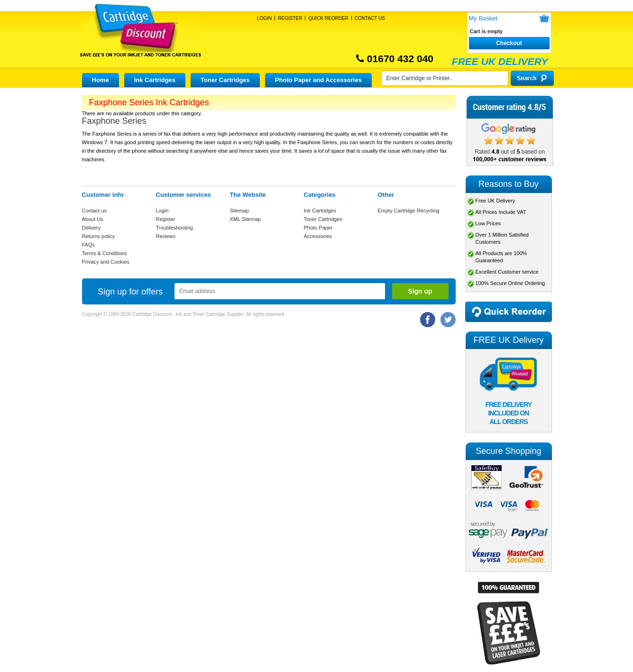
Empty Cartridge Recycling (409, 211)
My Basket (483, 18)
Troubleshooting (174, 228)
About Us (93, 219)
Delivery (92, 228)
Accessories (318, 236)
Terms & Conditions (105, 253)
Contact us (95, 211)
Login (264, 18)
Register (290, 18)
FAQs (89, 245)
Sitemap (239, 211)
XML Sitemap (246, 219)
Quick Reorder (328, 18)
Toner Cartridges (225, 80)
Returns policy (99, 236)
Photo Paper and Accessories (318, 80)
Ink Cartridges (155, 80)
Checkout (509, 43)
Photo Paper (318, 228)
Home (101, 80)
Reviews (166, 236)
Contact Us (370, 18)
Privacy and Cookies (106, 262)
